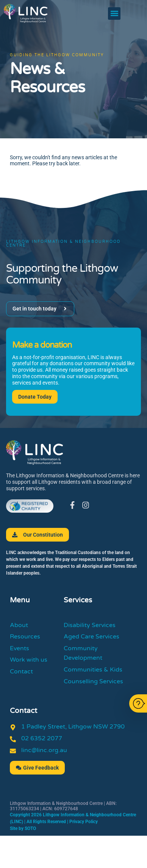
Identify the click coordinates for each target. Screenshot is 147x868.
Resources (25, 637)
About (19, 625)
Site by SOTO (23, 828)
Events (20, 648)
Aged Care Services (91, 637)
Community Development (83, 653)
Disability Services (90, 625)
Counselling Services (93, 681)
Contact (21, 672)
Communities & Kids (93, 670)
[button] (114, 13)
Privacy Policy (84, 822)
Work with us (29, 660)
